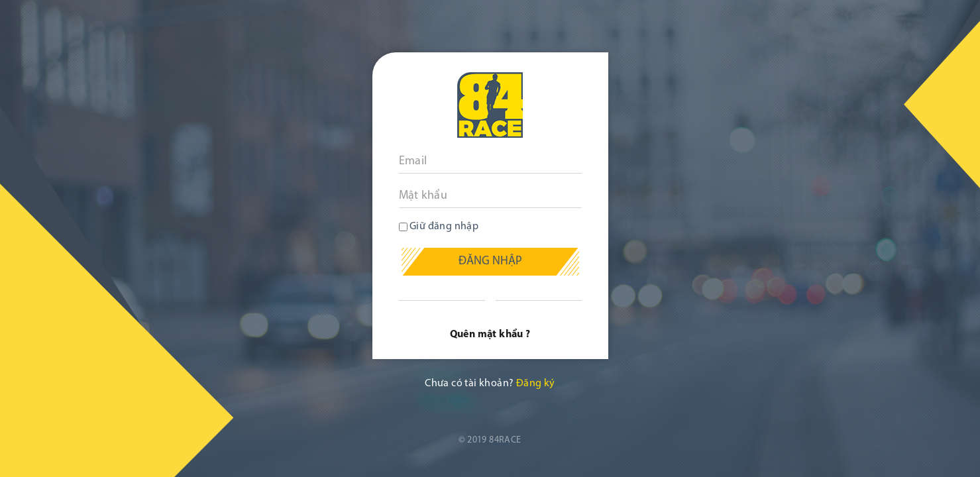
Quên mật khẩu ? (490, 335)
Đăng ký (536, 384)
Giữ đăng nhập (439, 227)
